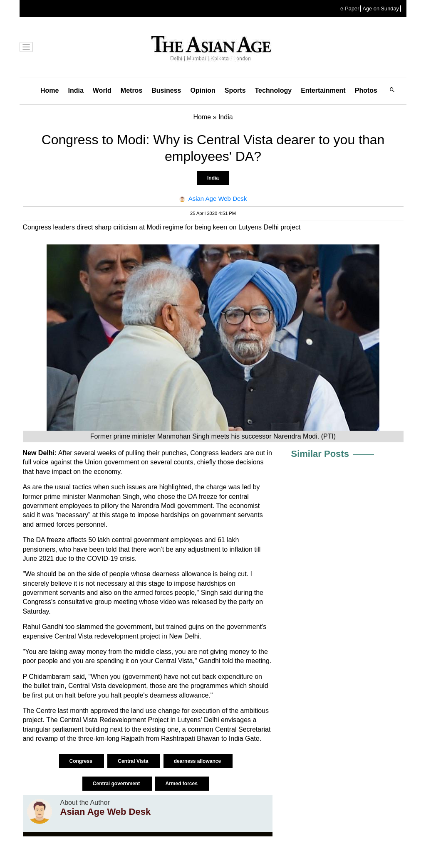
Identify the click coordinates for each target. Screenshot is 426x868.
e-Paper (350, 9)
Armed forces (182, 784)
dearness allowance (198, 761)
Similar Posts (320, 454)
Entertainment (323, 90)
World (102, 90)
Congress (82, 761)
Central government (117, 784)
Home (50, 90)
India (76, 90)
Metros (131, 90)
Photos (366, 90)
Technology (274, 90)
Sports (235, 90)
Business (166, 90)
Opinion (203, 90)
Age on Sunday (381, 9)
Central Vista (134, 761)
